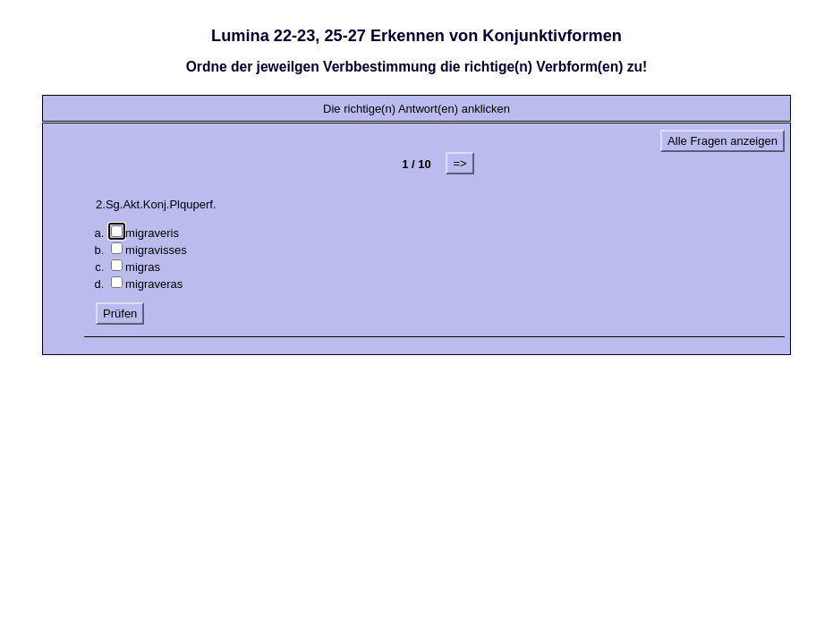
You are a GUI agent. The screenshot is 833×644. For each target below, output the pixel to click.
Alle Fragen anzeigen (722, 141)
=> (459, 163)
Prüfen (120, 314)
